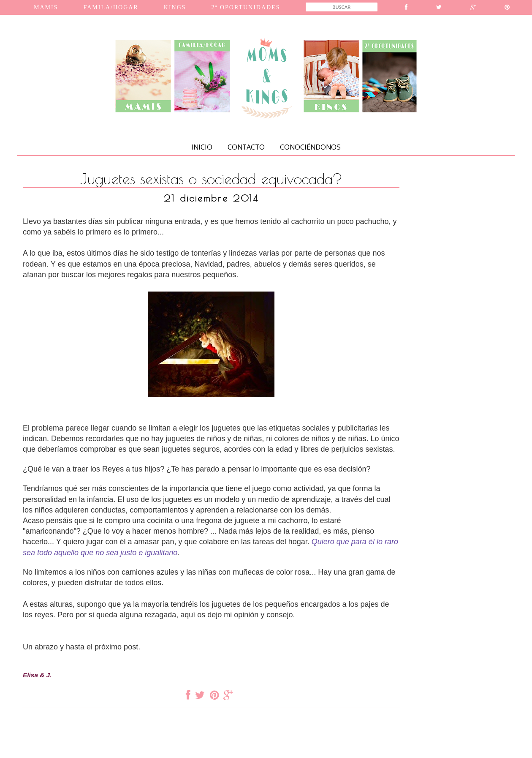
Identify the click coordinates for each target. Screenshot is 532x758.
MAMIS (46, 7)
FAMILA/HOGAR (111, 7)
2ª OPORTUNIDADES (246, 7)
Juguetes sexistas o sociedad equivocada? (211, 179)
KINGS (175, 7)
